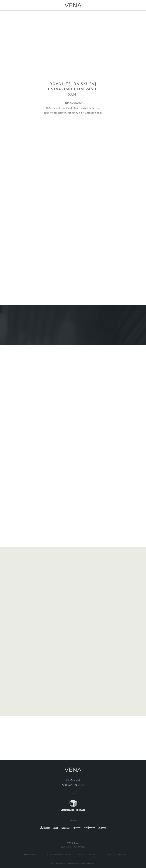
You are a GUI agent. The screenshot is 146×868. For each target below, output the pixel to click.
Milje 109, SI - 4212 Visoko (73, 847)
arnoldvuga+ (90, 863)
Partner (73, 794)
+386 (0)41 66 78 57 (73, 785)
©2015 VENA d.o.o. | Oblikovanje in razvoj (73, 863)
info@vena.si (73, 780)
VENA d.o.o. (73, 843)
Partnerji (73, 820)
